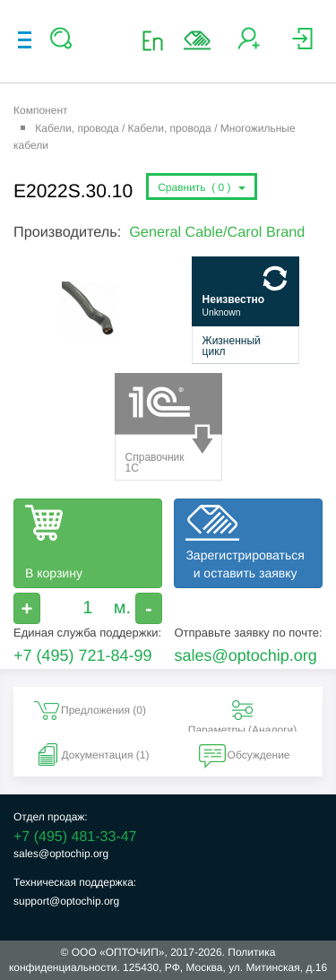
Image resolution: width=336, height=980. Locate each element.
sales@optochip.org (245, 655)
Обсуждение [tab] (245, 755)
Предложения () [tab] (89, 710)
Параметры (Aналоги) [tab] (243, 714)
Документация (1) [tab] (91, 755)
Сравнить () (202, 187)
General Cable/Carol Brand (217, 232)
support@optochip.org (66, 901)
